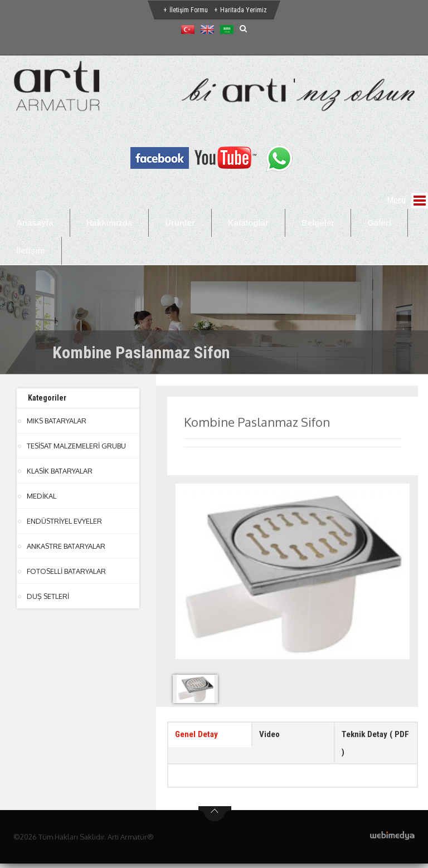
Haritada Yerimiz (244, 10)
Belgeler (318, 223)
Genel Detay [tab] (198, 735)
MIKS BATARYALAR (57, 421)
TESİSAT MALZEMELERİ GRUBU (77, 446)
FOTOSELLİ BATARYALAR (67, 571)
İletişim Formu (189, 10)
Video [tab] (270, 735)
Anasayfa (35, 223)
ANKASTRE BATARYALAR (66, 546)
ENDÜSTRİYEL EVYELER (65, 521)
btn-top (215, 818)
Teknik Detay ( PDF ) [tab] (369, 745)
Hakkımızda (110, 223)
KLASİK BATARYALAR (60, 471)
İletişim (31, 250)
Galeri (379, 223)
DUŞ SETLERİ (48, 596)
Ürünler (180, 223)
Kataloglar (248, 223)
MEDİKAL (42, 496)
